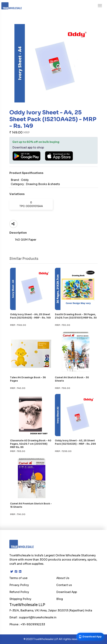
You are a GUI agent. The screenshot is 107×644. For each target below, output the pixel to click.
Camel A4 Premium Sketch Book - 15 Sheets (31, 505)
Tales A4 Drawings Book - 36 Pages (28, 379)
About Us (63, 578)
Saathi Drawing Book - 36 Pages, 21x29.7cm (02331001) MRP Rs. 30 (76, 316)
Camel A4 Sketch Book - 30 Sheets (72, 379)
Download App (67, 592)
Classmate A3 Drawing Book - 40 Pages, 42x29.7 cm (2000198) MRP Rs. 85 (31, 444)
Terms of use (18, 578)
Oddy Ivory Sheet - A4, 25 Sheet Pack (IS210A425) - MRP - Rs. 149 (30, 316)
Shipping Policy (20, 599)
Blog (60, 599)
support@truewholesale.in (38, 617)
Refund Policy (19, 592)
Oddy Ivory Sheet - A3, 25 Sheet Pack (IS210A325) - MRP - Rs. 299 (75, 442)
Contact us (64, 585)
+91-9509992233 (33, 624)
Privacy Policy (19, 585)
